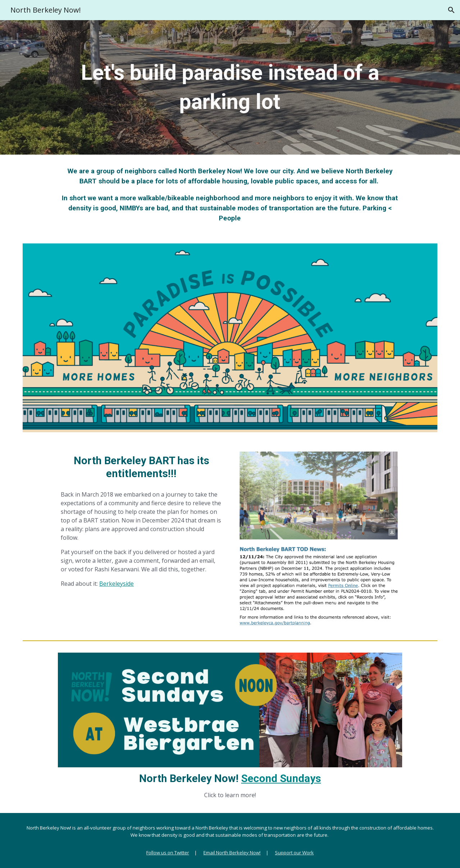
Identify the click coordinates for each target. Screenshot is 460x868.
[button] (451, 10)
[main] (230, 87)
